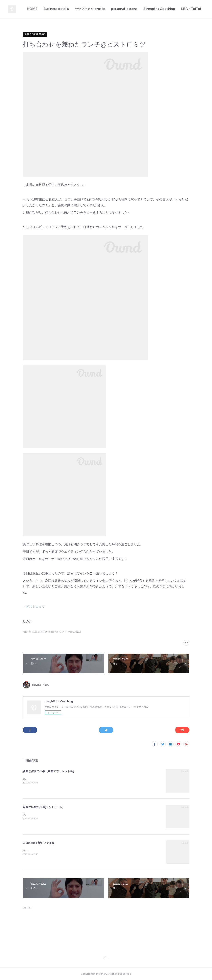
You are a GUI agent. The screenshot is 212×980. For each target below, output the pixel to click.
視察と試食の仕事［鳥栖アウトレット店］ (49, 771)
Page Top (106, 958)
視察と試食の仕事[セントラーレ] (43, 807)
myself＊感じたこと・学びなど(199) (65, 632)
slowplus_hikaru (41, 685)
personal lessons (133, 9)
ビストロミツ (35, 607)
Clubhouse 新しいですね (39, 843)
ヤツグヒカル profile (99, 9)
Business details (65, 9)
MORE (195, 9)
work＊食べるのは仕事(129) (35, 632)
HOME (41, 9)
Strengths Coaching (168, 9)
